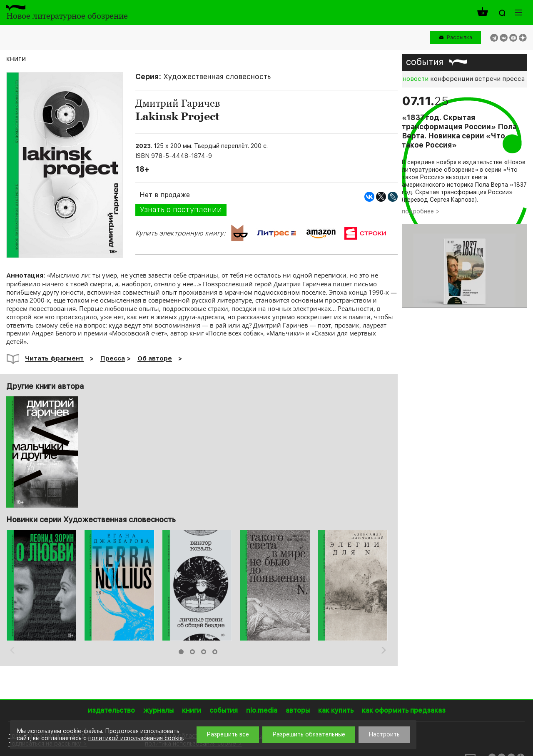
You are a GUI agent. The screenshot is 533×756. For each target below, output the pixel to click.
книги (16, 59)
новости (416, 79)
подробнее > (421, 211)
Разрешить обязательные (309, 734)
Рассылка (460, 37)
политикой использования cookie (136, 738)
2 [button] (192, 652)
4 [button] (215, 652)
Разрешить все (228, 734)
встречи (488, 79)
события (425, 62)
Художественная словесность (217, 76)
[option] (42, 585)
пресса (513, 79)
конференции (452, 79)
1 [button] (181, 652)
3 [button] (204, 652)
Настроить (384, 734)
